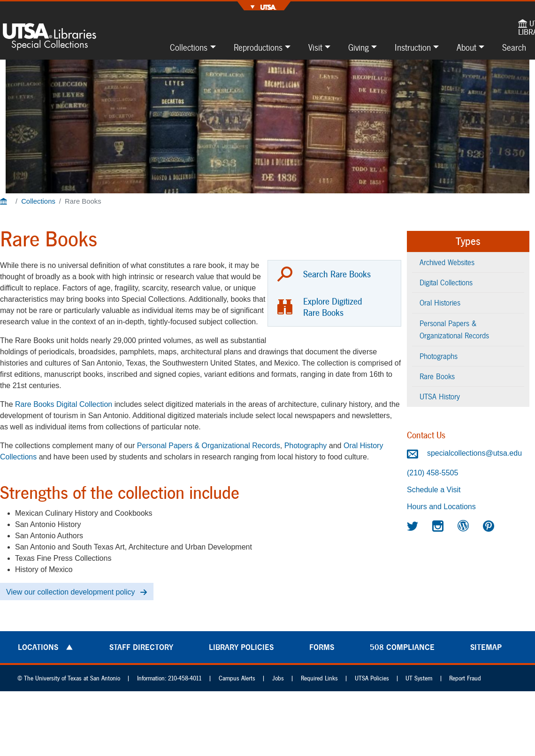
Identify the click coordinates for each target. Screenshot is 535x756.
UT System (419, 678)
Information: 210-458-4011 (169, 678)
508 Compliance (402, 647)
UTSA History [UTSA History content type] (440, 396)
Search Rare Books (337, 274)
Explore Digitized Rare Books (333, 307)
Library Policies (241, 647)
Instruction (413, 47)
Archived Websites (447, 262)
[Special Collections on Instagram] (439, 526)
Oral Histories (440, 302)
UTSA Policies (372, 678)
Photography (306, 446)
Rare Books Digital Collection (64, 404)
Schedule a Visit (434, 490)
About (466, 47)
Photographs (439, 356)
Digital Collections (446, 282)
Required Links (319, 678)
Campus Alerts (237, 678)
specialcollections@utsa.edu (464, 453)
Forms (322, 647)
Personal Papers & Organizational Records (209, 446)
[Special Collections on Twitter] (414, 526)
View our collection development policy (71, 592)
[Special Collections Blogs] (465, 526)
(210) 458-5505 (432, 473)
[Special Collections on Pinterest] (490, 526)
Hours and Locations (441, 507)
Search (514, 47)
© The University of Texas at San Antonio (69, 678)
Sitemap (486, 647)
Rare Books (437, 376)
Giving (359, 47)
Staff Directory (141, 647)
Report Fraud (465, 678)
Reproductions (258, 47)
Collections (189, 47)
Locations (38, 647)
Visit (315, 47)
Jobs (278, 678)
